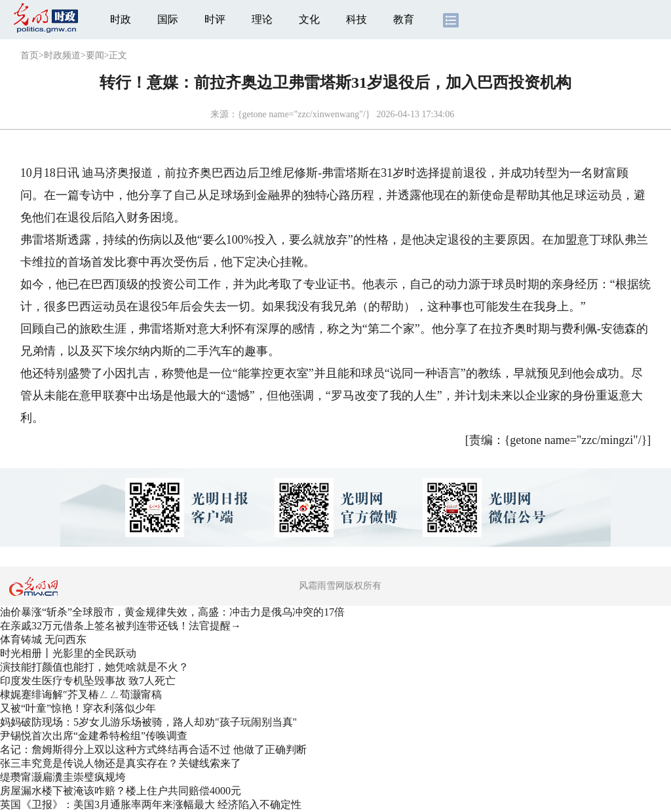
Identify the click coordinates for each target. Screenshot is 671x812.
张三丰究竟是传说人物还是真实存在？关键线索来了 (121, 763)
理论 (262, 19)
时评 (215, 19)
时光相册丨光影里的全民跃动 (68, 653)
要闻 (95, 55)
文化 (309, 19)
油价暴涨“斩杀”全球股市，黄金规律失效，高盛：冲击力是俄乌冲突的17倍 (172, 612)
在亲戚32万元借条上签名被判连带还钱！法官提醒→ (121, 626)
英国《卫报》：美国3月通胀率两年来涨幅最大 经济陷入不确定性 (151, 804)
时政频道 (62, 55)
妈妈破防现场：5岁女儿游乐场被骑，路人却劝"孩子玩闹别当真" (148, 722)
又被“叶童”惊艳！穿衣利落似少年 (78, 708)
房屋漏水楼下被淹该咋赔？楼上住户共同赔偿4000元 (121, 791)
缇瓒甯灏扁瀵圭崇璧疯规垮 (63, 777)
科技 (356, 19)
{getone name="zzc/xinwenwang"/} (304, 114)
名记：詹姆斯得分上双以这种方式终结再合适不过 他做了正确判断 (153, 749)
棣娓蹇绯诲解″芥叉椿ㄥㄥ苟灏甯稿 (81, 694)
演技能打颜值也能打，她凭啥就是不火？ (94, 667)
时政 (121, 19)
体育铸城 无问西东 (43, 639)
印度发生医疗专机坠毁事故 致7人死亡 (88, 681)
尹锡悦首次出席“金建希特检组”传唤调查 (94, 736)
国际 (168, 19)
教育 (404, 19)
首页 (29, 55)
